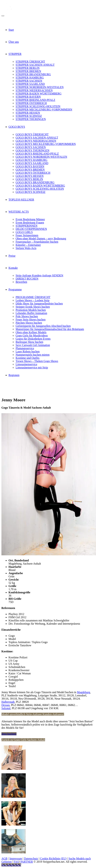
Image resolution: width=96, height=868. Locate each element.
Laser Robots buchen (28, 351)
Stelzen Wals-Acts (26, 248)
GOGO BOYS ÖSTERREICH (33, 173)
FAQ (16, 862)
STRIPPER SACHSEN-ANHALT (35, 65)
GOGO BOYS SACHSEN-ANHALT (37, 138)
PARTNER (27, 862)
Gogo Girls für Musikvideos (32, 335)
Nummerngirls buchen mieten (33, 355)
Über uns (14, 42)
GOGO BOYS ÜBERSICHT (32, 134)
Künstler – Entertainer (28, 245)
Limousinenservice (26, 364)
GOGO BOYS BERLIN (29, 179)
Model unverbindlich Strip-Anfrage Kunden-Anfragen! (33, 714)
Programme (15, 289)
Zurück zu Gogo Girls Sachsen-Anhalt (23, 740)
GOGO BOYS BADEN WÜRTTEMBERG (40, 186)
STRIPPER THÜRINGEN (31, 119)
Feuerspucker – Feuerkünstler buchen (37, 242)
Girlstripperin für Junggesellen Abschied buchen (43, 326)
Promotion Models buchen (31, 310)
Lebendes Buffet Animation (31, 313)
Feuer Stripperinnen (27, 235)
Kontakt (13, 268)
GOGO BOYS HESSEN (30, 176)
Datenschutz (31, 858)
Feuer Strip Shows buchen (31, 320)
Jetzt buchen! (9, 734)
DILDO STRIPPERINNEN (31, 229)
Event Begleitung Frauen (30, 223)
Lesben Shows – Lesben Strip (32, 300)
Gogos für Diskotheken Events (33, 339)
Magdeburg (83, 692)
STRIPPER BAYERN (28, 97)
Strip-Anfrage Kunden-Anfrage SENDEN (39, 275)
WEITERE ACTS (19, 212)
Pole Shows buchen (27, 316)
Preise (12, 256)
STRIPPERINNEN (27, 226)
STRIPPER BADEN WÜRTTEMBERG (39, 94)
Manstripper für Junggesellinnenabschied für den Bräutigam (50, 329)
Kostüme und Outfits (28, 358)
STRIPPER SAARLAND (30, 84)
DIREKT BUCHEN (27, 279)
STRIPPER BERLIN (28, 68)
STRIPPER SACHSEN (29, 81)
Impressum (16, 858)
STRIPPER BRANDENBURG (33, 74)
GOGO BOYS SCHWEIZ (31, 192)
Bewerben (21, 282)
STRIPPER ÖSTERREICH (31, 103)
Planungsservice (25, 348)
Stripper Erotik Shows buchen (33, 307)
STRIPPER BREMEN (28, 71)
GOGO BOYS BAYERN (30, 166)
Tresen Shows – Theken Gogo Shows (37, 361)
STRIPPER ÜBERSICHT (30, 62)
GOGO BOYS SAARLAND (32, 163)
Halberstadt (8, 702)
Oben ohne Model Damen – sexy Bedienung (41, 238)
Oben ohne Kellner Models (31, 332)
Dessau (6, 705)
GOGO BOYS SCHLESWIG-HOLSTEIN (40, 189)
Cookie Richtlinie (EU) (53, 858)
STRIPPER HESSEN (28, 113)
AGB (4, 858)
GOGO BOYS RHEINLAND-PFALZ (37, 154)
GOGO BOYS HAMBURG (31, 160)
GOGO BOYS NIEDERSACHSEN (36, 141)
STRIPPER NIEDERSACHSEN (34, 90)
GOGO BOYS (17, 127)
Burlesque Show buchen (29, 342)
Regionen (14, 375)
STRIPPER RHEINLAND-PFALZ (35, 100)
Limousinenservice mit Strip (32, 367)
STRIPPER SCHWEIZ (29, 116)
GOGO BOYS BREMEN (30, 170)
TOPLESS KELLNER (21, 200)
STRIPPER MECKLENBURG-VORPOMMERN (44, 110)
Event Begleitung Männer (30, 219)
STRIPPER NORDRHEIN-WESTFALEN (40, 87)
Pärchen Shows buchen (29, 323)
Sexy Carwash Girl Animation (33, 345)
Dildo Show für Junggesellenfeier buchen (39, 304)
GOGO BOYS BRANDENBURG (35, 182)
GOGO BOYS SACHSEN (31, 147)
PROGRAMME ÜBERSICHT (33, 297)
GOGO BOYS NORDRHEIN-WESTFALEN (41, 157)
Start (11, 30)
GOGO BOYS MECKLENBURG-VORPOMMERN (46, 144)
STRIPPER (15, 54)
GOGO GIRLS (24, 232)
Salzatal (6, 708)
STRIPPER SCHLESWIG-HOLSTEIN (38, 106)
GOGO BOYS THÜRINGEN (32, 150)
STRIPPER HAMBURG (30, 78)
